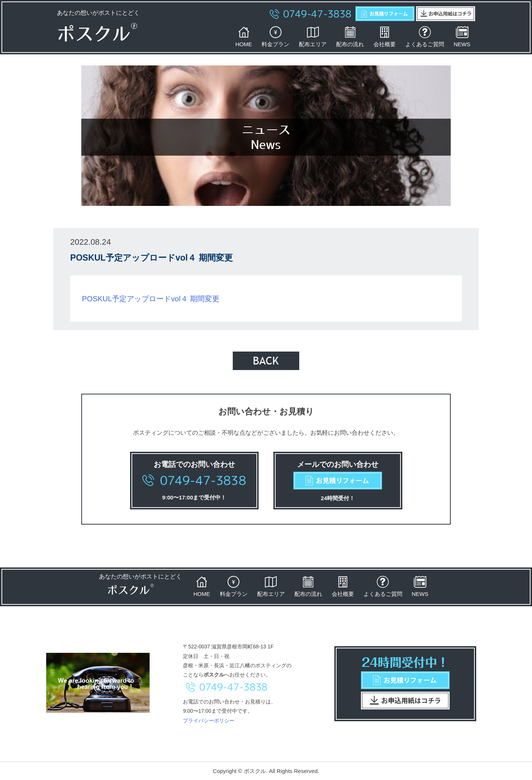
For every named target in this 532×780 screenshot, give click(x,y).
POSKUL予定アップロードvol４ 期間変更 (151, 299)
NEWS (462, 37)
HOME (244, 37)
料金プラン (275, 37)
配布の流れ (350, 37)
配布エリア (313, 37)
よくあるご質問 (425, 37)
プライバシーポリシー (209, 720)
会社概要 (385, 37)
